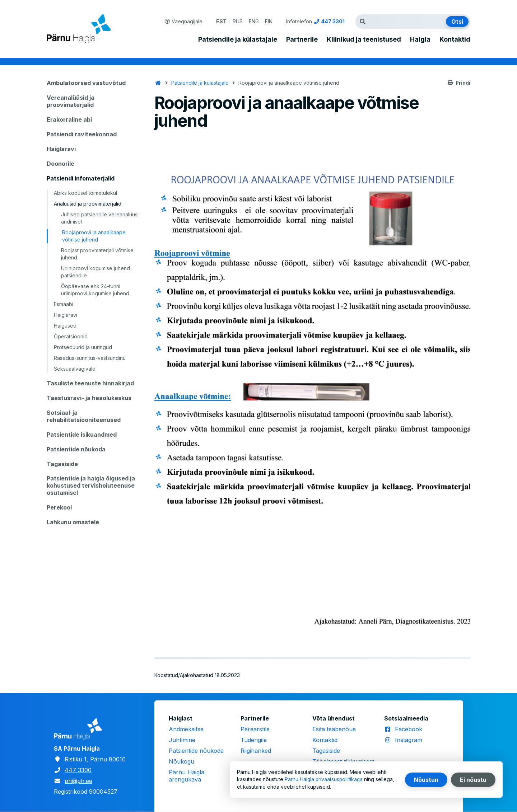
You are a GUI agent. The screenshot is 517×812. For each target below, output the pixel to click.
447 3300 (78, 770)
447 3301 (333, 21)
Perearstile (255, 729)
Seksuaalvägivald (75, 369)
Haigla (420, 39)
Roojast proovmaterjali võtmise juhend (97, 254)
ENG (254, 21)
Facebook (409, 729)
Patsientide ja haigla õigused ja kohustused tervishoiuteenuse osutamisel (91, 485)
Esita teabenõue (334, 729)
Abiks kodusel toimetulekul (85, 193)
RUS (238, 21)
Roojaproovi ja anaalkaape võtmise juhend (94, 236)
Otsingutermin (364, 22)
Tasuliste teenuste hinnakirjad (90, 383)
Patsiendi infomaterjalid (81, 178)
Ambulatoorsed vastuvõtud (86, 83)
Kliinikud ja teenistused (364, 39)
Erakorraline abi (69, 119)
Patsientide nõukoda (76, 449)
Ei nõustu (473, 780)
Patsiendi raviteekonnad (82, 134)
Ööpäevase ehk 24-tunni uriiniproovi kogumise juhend (95, 290)
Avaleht (158, 83)
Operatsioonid (71, 336)
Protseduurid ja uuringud (83, 347)
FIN (269, 21)
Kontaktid (455, 39)
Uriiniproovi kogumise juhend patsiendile (96, 272)
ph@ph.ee (78, 781)
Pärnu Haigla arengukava (187, 776)
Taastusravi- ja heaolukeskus (89, 398)
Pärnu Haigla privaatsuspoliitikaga (324, 780)
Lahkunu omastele (73, 522)
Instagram (409, 740)
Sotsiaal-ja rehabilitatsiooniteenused (84, 416)
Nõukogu (181, 761)
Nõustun (426, 780)
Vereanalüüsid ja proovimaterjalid (71, 101)
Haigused (65, 326)
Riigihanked (256, 751)
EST (221, 21)
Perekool (59, 507)
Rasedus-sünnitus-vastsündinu (90, 358)
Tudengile (254, 740)
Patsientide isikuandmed (82, 435)
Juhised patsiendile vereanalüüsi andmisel (100, 218)
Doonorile (60, 164)
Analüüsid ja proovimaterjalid (88, 204)
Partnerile (302, 39)
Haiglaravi (61, 149)
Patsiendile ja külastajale (238, 39)
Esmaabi (64, 304)
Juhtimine (182, 740)
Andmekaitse (186, 729)
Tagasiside (62, 464)
